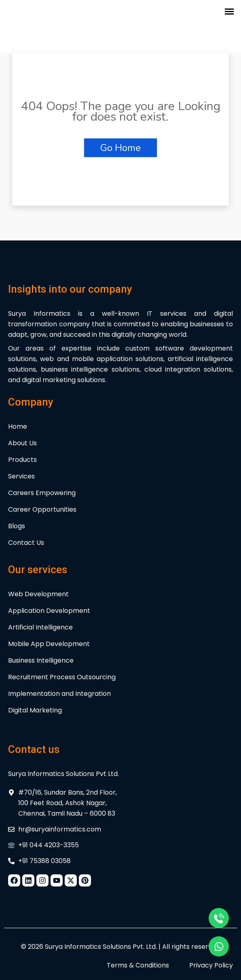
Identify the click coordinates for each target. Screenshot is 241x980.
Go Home (120, 148)
